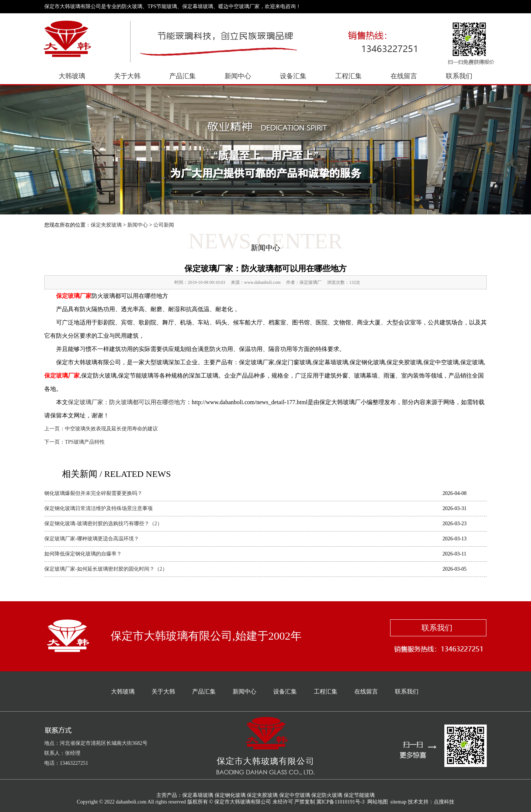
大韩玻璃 (72, 76)
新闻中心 (238, 76)
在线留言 (404, 76)
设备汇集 (293, 76)
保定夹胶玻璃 (106, 225)
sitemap (399, 802)
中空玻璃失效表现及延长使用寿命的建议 (111, 429)
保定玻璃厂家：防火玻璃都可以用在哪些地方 (127, 402)
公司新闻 (164, 225)
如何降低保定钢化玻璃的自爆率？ (83, 554)
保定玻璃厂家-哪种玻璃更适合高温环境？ (92, 539)
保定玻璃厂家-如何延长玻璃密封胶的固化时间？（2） (106, 569)
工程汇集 (348, 76)
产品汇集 (183, 76)
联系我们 (459, 76)
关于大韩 (127, 76)
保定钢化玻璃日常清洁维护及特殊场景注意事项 (98, 508)
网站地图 (378, 802)
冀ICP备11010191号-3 (341, 802)
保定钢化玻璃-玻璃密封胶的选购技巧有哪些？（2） (103, 524)
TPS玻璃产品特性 (85, 442)
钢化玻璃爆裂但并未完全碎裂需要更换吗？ (93, 493)
